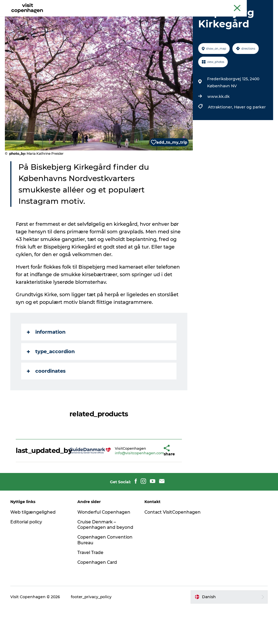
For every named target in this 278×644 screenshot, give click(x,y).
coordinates (47, 402)
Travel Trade (91, 589)
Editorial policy (27, 553)
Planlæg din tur (186, 17)
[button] (152, 481)
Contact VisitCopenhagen (164, 546)
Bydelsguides (148, 17)
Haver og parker (250, 138)
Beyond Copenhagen (221, 5)
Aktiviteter (87, 17)
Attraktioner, (221, 138)
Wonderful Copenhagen (105, 543)
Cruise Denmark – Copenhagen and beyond (97, 558)
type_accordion (51, 382)
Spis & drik (116, 17)
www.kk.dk (218, 127)
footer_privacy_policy (92, 633)
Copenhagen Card (258, 5)
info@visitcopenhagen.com (132, 484)
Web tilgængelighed (34, 543)
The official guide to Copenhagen (173, 5)
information (47, 363)
